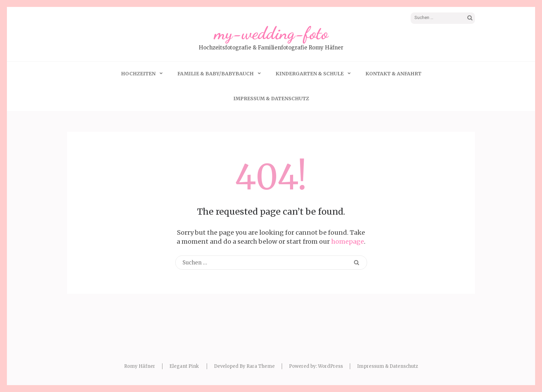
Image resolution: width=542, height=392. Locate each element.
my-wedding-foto (271, 33)
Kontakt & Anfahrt (393, 74)
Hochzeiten (138, 74)
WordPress (330, 366)
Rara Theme (261, 366)
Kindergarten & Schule (310, 74)
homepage (348, 241)
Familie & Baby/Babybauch (216, 74)
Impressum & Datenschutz (271, 99)
